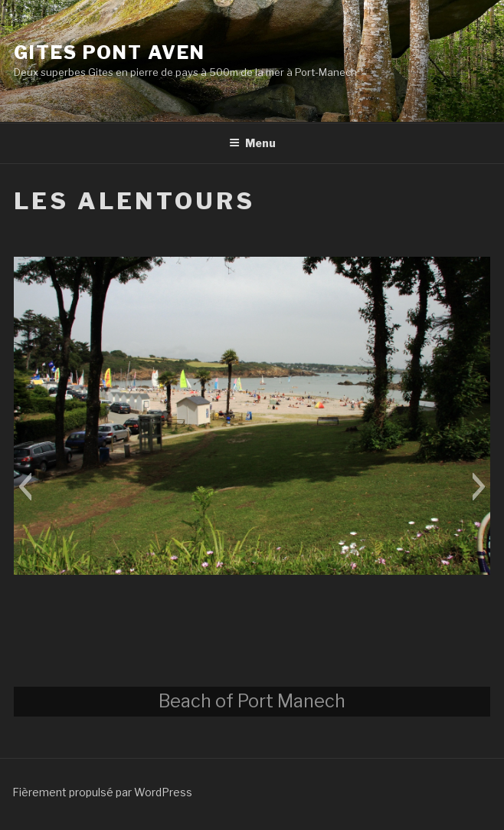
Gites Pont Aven (110, 52)
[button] (25, 487)
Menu (252, 143)
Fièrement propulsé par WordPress (102, 792)
